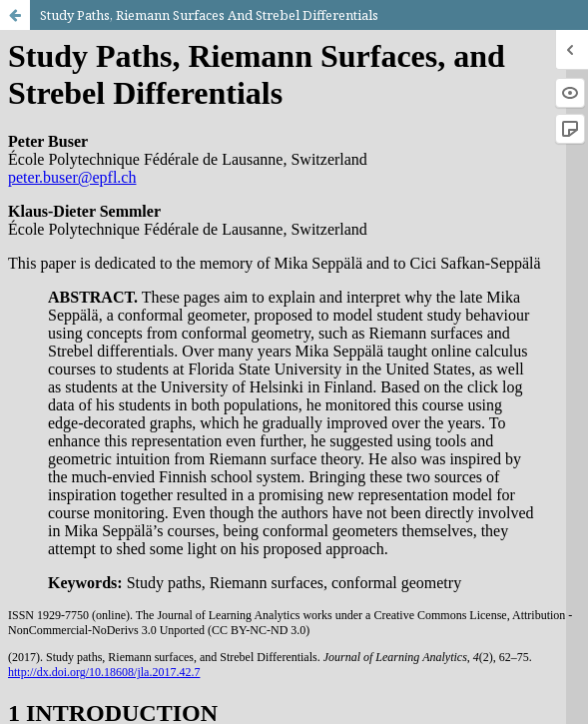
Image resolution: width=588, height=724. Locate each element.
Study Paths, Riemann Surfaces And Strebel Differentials (209, 15)
